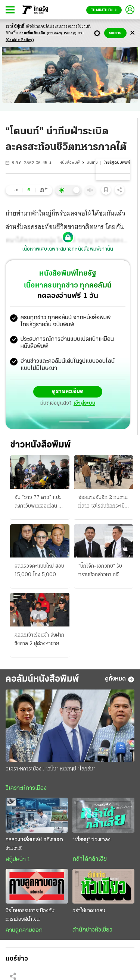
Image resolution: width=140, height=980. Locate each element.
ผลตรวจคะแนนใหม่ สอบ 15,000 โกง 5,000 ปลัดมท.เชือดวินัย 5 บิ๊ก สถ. (39, 571)
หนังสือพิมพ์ (69, 163)
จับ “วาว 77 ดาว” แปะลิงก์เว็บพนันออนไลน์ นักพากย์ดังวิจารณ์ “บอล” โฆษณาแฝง (40, 503)
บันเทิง (92, 163)
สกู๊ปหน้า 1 (18, 860)
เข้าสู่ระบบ (84, 403)
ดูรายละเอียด (68, 392)
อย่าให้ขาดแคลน (89, 911)
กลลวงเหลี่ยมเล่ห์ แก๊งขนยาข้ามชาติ (34, 844)
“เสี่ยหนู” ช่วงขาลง (91, 840)
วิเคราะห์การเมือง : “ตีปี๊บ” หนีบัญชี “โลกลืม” (50, 769)
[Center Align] (132, 33)
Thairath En (104, 10)
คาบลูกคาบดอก (24, 930)
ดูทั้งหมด (120, 679)
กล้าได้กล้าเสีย (90, 859)
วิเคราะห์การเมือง (26, 788)
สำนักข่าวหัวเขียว (92, 930)
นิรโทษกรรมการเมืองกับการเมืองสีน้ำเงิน (30, 915)
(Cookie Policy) (20, 40)
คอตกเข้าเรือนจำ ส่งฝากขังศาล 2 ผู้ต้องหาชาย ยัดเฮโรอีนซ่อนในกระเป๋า (39, 640)
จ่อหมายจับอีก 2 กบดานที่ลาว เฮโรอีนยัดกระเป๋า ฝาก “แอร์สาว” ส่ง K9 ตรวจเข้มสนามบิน (103, 503)
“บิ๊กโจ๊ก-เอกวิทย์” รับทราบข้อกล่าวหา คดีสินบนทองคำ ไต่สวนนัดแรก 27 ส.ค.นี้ (102, 571)
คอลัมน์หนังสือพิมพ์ (42, 679)
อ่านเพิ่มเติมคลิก (48, 33)
